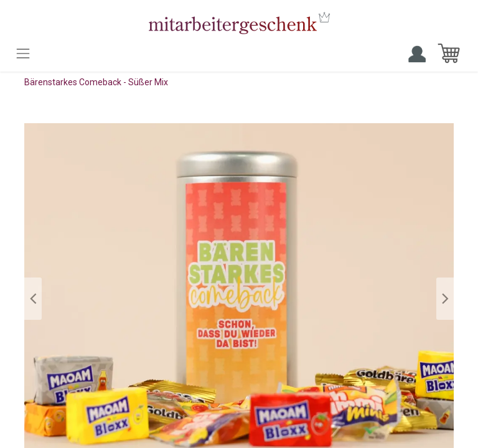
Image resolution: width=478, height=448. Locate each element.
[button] (33, 299)
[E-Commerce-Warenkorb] (449, 54)
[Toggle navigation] (23, 54)
